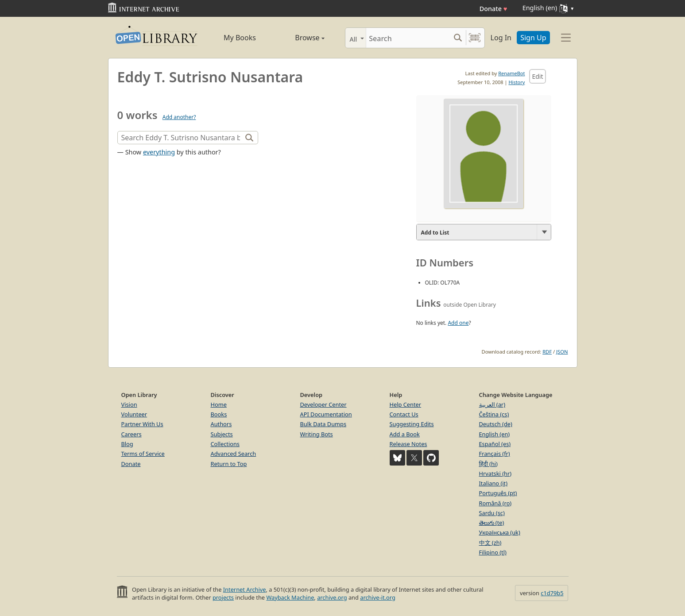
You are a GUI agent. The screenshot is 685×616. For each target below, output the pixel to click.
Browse (300, 38)
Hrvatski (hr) (495, 474)
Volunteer (134, 414)
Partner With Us (142, 424)
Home (219, 404)
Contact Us (404, 414)
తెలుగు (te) (492, 523)
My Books (240, 38)
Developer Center (323, 404)
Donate (493, 9)
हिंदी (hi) (488, 464)
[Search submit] (458, 38)
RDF (547, 352)
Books (219, 414)
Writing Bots (317, 434)
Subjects (222, 434)
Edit (537, 76)
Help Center (406, 404)
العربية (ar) (492, 404)
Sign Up (533, 38)
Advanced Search (234, 454)
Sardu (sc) (492, 513)
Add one (458, 323)
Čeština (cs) (494, 414)
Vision (129, 404)
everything (159, 152)
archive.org (332, 597)
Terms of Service (143, 454)
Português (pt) (498, 493)
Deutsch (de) (496, 424)
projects (223, 597)
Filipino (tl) (493, 552)
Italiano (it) (493, 483)
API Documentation (326, 414)
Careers (132, 434)
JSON (562, 352)
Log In (501, 38)
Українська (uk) (500, 532)
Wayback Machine (290, 597)
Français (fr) (495, 454)
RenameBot (511, 73)
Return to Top (229, 464)
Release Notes (408, 444)
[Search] (408, 38)
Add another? (179, 117)
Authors (221, 424)
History (517, 82)
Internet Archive (245, 589)
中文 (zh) (490, 543)
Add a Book (405, 434)
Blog (127, 444)
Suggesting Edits (412, 424)
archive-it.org (378, 597)
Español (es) (495, 444)
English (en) (495, 434)
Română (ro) (495, 503)
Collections (225, 444)
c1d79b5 (552, 593)
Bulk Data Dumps (323, 424)
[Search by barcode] (475, 38)
